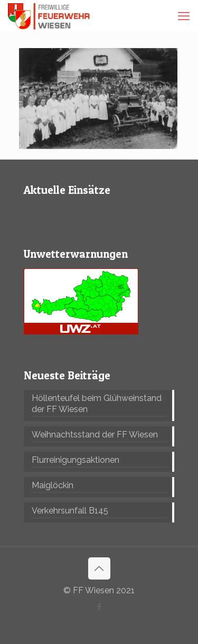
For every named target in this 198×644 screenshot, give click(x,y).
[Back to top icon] (99, 568)
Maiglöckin (53, 485)
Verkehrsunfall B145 (70, 511)
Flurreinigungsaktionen (76, 460)
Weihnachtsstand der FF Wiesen (95, 435)
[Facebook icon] (99, 607)
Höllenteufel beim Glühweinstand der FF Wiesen (97, 404)
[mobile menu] (184, 16)
